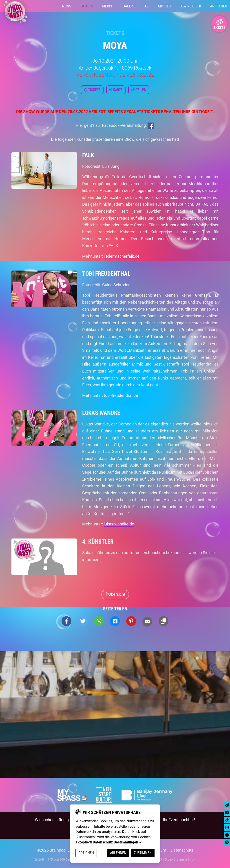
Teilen (139, 90)
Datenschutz (182, 850)
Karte (116, 90)
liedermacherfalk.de (122, 256)
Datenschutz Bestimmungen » (117, 842)
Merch (108, 6)
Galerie (129, 6)
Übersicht (115, 594)
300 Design (67, 859)
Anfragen (219, 6)
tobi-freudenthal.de (121, 395)
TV (147, 6)
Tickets (87, 6)
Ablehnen (118, 853)
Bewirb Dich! (190, 6)
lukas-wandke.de (119, 524)
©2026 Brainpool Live (56, 850)
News (67, 6)
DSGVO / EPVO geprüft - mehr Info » (169, 859)
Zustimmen (143, 853)
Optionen (86, 853)
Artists (164, 6)
